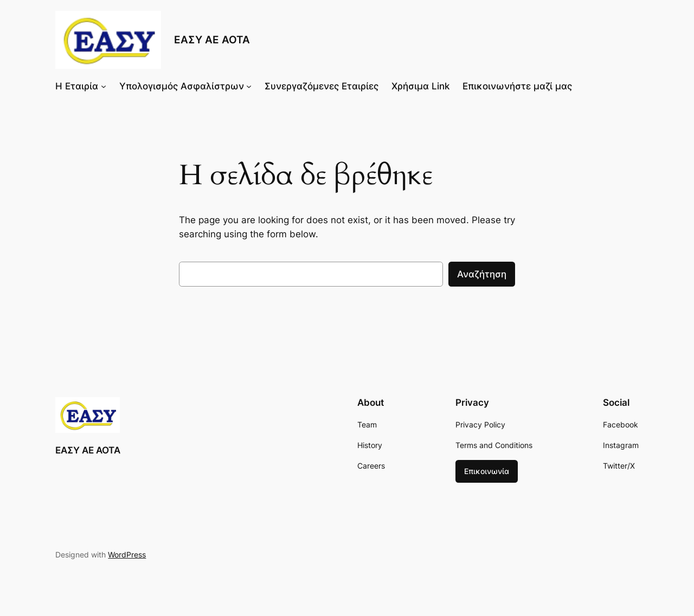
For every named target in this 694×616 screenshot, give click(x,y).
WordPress (127, 555)
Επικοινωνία (487, 471)
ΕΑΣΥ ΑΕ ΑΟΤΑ (212, 40)
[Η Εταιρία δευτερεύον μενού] (104, 86)
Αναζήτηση (482, 274)
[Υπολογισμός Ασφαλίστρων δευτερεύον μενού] (249, 86)
